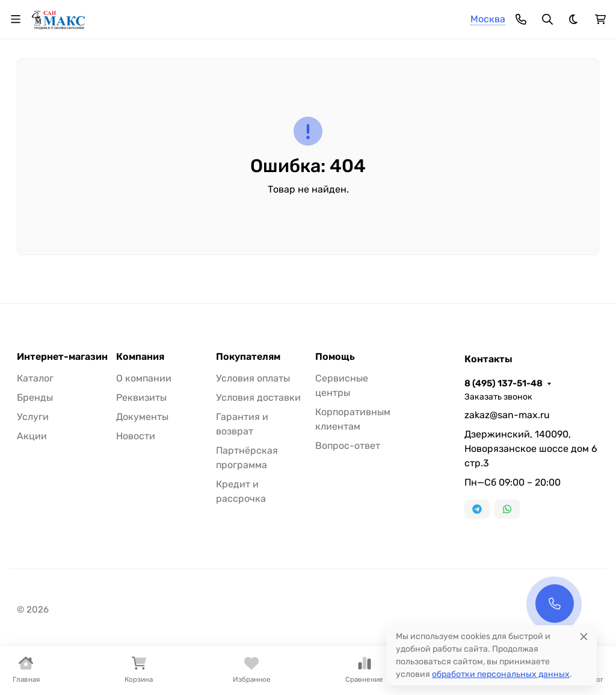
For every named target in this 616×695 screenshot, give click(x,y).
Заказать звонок (498, 397)
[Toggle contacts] (521, 19)
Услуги (33, 417)
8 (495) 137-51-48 (504, 383)
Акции (32, 436)
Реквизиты (141, 397)
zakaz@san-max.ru (507, 415)
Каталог (35, 378)
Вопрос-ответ (348, 446)
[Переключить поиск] (547, 19)
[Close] (584, 636)
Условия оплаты (253, 378)
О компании (144, 378)
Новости (136, 436)
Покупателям (248, 357)
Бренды (35, 397)
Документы (142, 417)
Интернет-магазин (62, 357)
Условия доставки (258, 397)
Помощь (335, 357)
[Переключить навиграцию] (16, 19)
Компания (140, 357)
